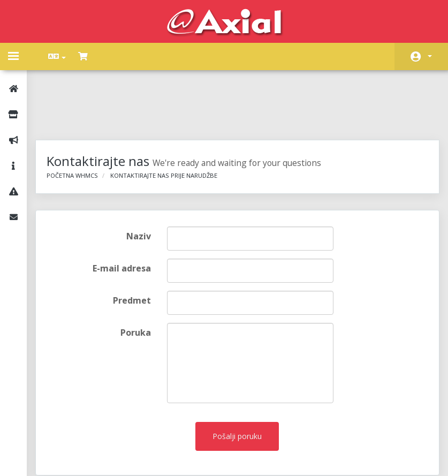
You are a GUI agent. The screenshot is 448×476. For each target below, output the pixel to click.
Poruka (139, 279)
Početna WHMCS (80, 122)
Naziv (142, 183)
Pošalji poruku (238, 383)
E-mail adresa (125, 215)
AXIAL (251, 457)
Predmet (135, 247)
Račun (430, 56)
